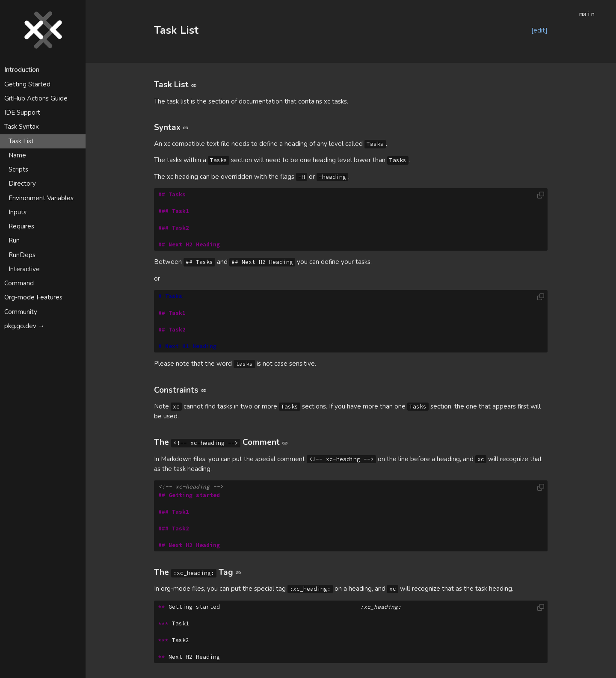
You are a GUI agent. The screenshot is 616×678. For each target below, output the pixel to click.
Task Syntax (22, 127)
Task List (21, 141)
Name (17, 155)
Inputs (18, 212)
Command (19, 283)
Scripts (18, 169)
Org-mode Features (33, 297)
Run (14, 240)
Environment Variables (41, 198)
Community (21, 312)
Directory (22, 184)
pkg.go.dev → (24, 326)
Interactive (24, 269)
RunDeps (22, 255)
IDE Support (22, 113)
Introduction (22, 70)
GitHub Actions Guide (36, 98)
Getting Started (27, 84)
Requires (21, 226)
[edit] (539, 30)
